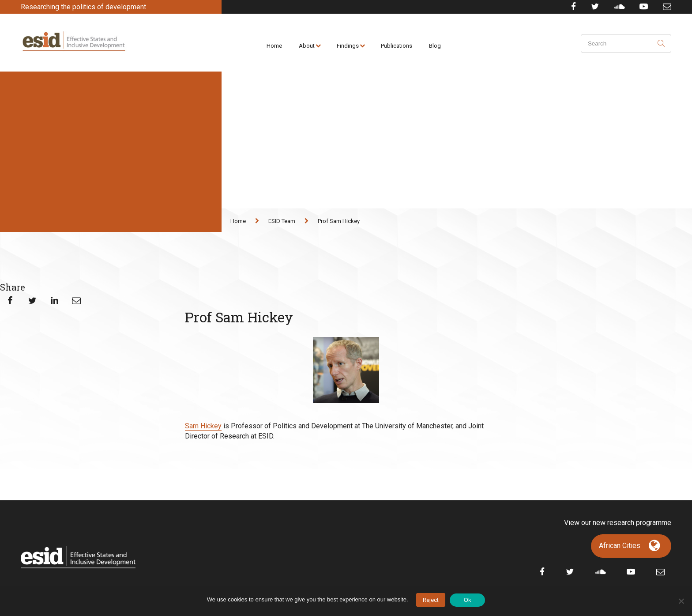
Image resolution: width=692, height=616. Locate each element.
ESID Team (282, 221)
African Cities (620, 546)
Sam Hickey (203, 426)
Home (274, 46)
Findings (348, 46)
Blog (435, 46)
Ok (468, 600)
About (307, 46)
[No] (681, 601)
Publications (397, 46)
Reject (431, 600)
